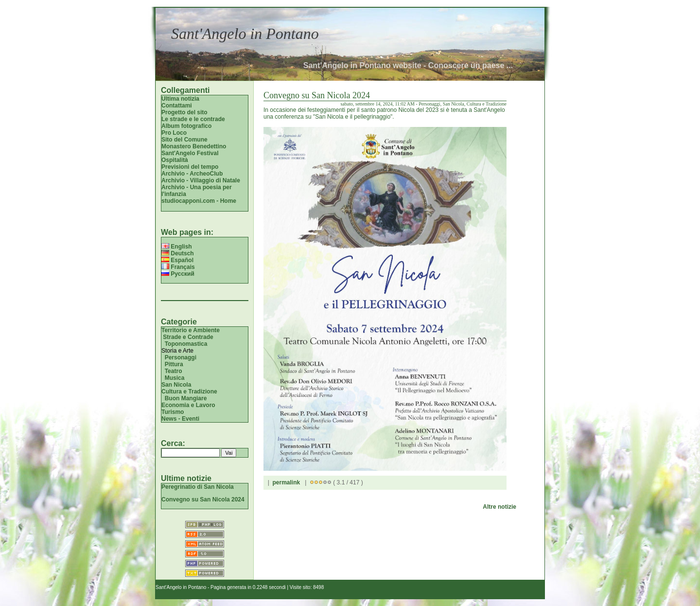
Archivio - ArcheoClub (192, 174)
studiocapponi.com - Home (199, 201)
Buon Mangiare (186, 398)
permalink (286, 482)
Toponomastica (186, 344)
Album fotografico (186, 126)
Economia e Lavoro (188, 405)
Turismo (173, 412)
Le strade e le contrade (193, 119)
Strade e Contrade (188, 337)
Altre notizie (499, 507)
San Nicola (176, 385)
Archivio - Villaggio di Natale (201, 180)
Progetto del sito (184, 112)
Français (178, 267)
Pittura (174, 364)
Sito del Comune (184, 140)
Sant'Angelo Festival (190, 153)
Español (177, 260)
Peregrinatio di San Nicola (198, 487)
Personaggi (181, 357)
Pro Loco (174, 133)
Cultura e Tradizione (189, 392)
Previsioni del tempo (190, 167)
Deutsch (178, 253)
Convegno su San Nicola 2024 (203, 499)
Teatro (174, 371)
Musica (175, 378)
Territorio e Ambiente (191, 330)
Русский (178, 274)
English (177, 247)
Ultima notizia (180, 99)
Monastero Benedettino (194, 146)
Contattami (177, 106)
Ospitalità (175, 160)
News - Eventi (180, 419)
